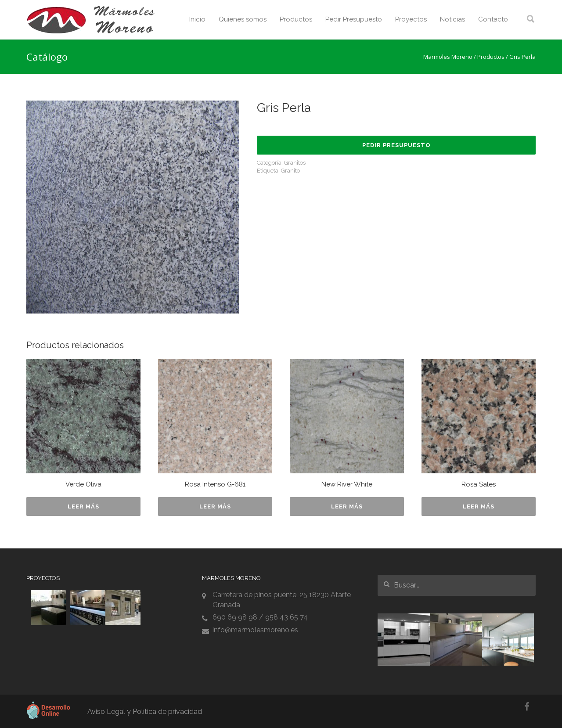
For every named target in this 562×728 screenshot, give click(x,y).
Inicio (197, 19)
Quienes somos (243, 19)
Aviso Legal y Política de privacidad (145, 712)
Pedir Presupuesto (354, 19)
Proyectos (411, 19)
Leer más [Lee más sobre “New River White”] (347, 506)
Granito (290, 171)
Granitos (295, 163)
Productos (296, 19)
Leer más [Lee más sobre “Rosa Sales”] (479, 506)
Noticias (452, 19)
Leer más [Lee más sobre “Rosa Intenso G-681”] (215, 506)
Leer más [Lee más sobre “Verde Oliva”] (83, 506)
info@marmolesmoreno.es (255, 630)
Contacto (493, 19)
